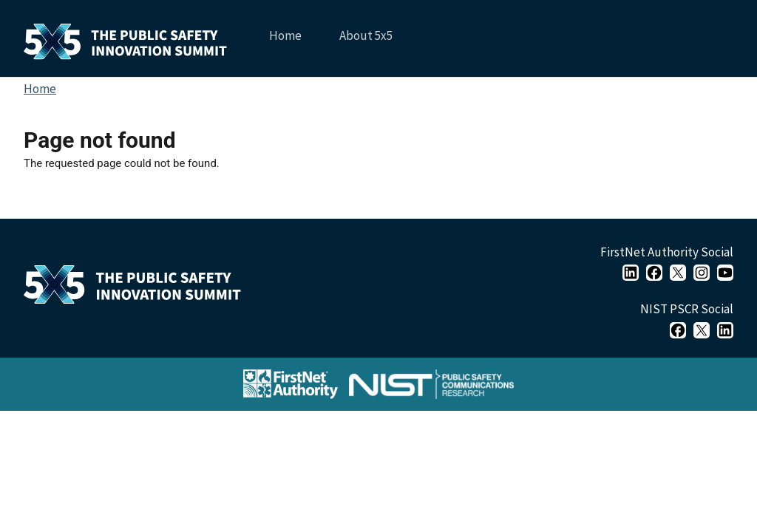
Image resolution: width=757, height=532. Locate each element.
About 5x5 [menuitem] (364, 41)
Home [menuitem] (285, 35)
